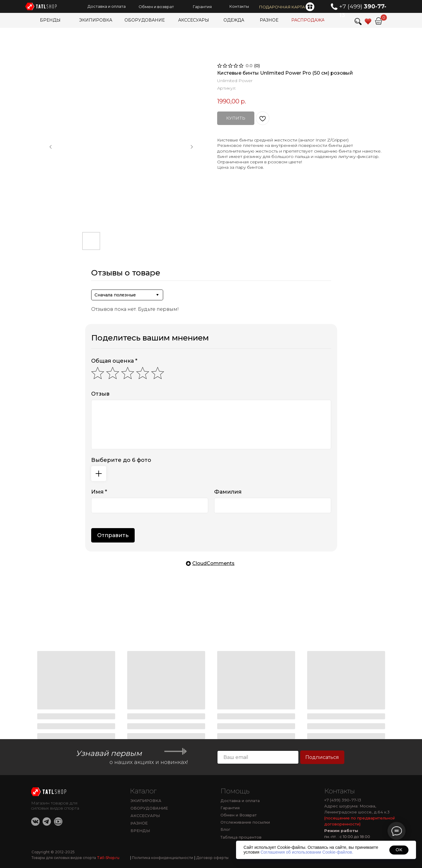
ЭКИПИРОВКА (146, 801)
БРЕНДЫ (140, 831)
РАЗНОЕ (139, 823)
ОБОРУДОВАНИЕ (149, 808)
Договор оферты (211, 858)
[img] (379, 21)
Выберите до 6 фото (121, 460)
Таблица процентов (241, 837)
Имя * (99, 492)
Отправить (113, 535)
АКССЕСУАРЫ (145, 816)
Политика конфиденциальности (162, 858)
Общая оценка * (114, 361)
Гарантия (230, 808)
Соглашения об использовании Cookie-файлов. (307, 852)
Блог (225, 829)
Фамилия (228, 492)
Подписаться (322, 757)
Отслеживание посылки (245, 822)
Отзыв (100, 394)
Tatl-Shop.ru (108, 858)
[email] (258, 757)
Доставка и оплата (240, 801)
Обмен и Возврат (239, 815)
